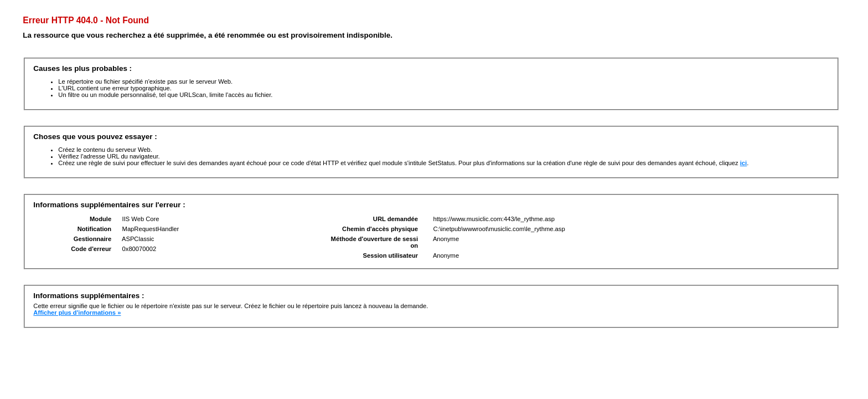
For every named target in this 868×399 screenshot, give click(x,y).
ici (743, 163)
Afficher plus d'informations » (77, 313)
